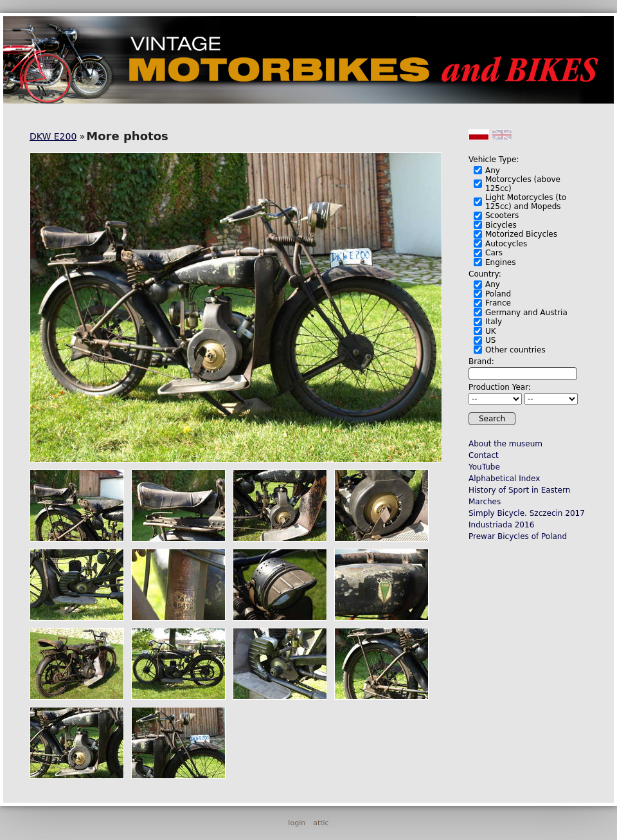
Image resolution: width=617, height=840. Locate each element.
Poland (498, 294)
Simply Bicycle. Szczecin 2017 (527, 513)
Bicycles (501, 225)
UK (491, 331)
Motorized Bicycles (521, 234)
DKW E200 (53, 136)
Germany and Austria (526, 313)
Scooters (502, 215)
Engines (500, 262)
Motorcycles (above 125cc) (523, 184)
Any (493, 170)
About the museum (505, 444)
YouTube (484, 467)
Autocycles (506, 244)
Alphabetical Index (504, 479)
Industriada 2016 (501, 525)
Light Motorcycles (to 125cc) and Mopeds (526, 202)
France (498, 303)
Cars (494, 253)
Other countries (515, 350)
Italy (494, 322)
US (490, 340)
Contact (484, 455)
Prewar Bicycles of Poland (518, 536)
